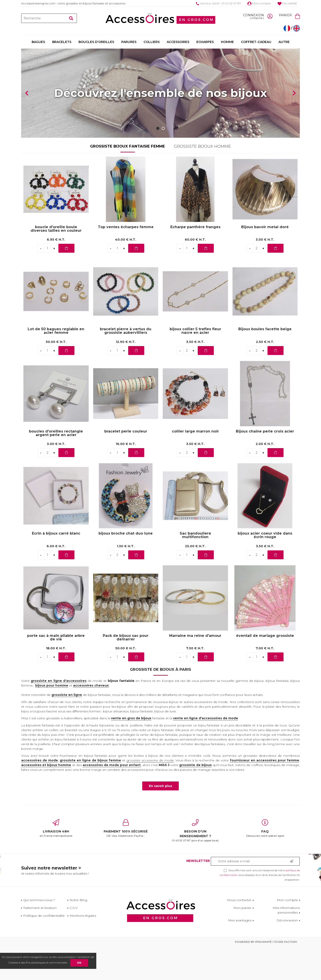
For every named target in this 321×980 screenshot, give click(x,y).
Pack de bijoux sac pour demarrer (126, 671)
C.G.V (74, 941)
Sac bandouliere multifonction (195, 569)
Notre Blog (78, 933)
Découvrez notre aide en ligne (265, 862)
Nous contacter (239, 933)
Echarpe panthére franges (195, 261)
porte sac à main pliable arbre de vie (56, 671)
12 (126, 375)
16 (126, 477)
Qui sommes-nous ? (39, 933)
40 (126, 273)
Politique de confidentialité (44, 949)
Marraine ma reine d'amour (195, 669)
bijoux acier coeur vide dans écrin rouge (265, 569)
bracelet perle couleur (126, 465)
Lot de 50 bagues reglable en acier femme (56, 364)
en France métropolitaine (56, 862)
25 (195, 580)
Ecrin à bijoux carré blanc (56, 567)
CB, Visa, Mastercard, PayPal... (126, 862)
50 (56, 375)
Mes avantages (240, 954)
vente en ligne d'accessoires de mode (206, 752)
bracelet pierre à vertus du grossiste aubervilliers (126, 364)
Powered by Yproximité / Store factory (266, 975)
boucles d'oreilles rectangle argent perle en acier (56, 467)
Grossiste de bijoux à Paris (160, 703)
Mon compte (259, 3)
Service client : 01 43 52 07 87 (218, 3)
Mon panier (242, 941)
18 (56, 682)
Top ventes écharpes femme (126, 261)
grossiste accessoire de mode (150, 794)
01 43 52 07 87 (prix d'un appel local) (195, 864)
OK (79, 963)
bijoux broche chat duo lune (126, 567)
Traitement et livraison (40, 941)
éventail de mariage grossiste (265, 669)
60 (195, 273)
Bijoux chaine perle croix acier (265, 465)
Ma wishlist (287, 3)
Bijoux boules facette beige (265, 363)
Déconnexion (287, 954)
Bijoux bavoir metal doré (265, 261)
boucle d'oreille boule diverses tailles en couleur (56, 262)
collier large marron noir (195, 465)
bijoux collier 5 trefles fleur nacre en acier (195, 364)
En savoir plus (160, 819)
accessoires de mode (40, 794)
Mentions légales (83, 949)
